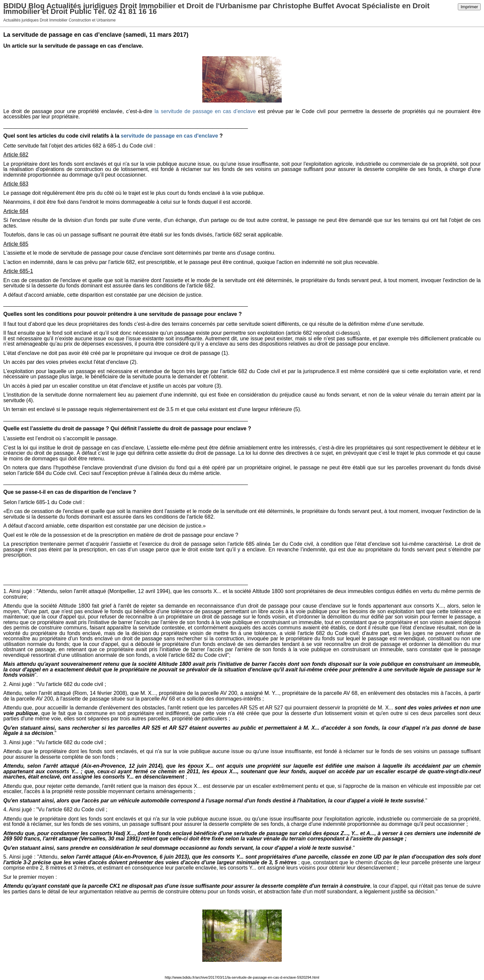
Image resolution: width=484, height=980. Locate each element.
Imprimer (469, 7)
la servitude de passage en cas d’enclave (205, 111)
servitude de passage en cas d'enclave (169, 136)
